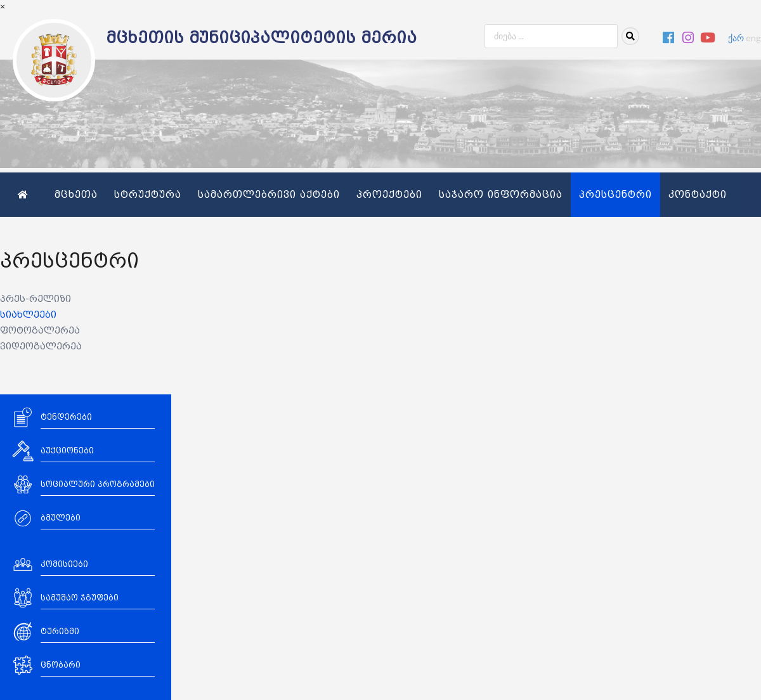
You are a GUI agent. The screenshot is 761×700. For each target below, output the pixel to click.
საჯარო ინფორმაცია (501, 195)
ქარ (736, 38)
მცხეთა (76, 195)
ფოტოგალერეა (40, 331)
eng (753, 38)
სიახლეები (28, 315)
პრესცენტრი (615, 195)
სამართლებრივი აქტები (269, 195)
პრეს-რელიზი (36, 299)
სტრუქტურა (148, 195)
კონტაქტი (698, 195)
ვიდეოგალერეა (41, 347)
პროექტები (389, 195)
